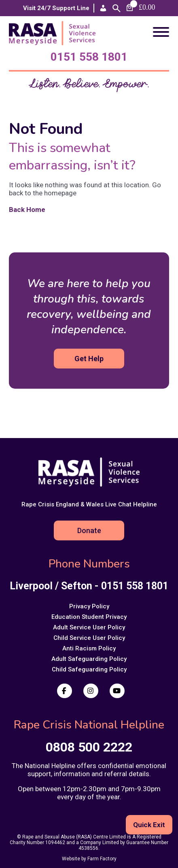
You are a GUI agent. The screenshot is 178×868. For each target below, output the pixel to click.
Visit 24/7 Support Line (56, 8)
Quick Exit (149, 825)
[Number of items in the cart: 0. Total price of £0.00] (140, 7)
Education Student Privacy (89, 617)
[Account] (103, 8)
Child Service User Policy (89, 638)
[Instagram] (91, 691)
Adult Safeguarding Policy (89, 659)
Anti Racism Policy (89, 648)
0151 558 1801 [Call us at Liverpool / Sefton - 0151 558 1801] (89, 57)
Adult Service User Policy (89, 627)
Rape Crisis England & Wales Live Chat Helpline (89, 504)
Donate (89, 530)
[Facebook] (65, 691)
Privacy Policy (89, 606)
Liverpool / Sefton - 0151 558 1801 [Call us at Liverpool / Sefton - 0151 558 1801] (89, 586)
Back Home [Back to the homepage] (31, 210)
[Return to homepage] (55, 43)
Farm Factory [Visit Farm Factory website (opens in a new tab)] (102, 859)
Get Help (89, 359)
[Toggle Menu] (161, 32)
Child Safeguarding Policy (89, 669)
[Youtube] (117, 691)
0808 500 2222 (89, 747)
